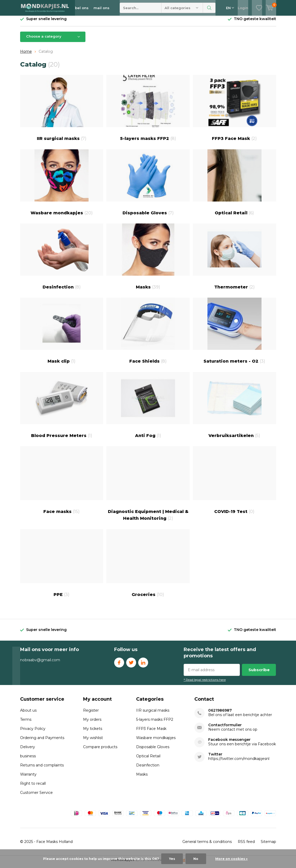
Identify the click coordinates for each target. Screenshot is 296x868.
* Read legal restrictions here (205, 684)
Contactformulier (225, 729)
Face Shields (148, 335)
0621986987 (220, 714)
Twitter (131, 665)
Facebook (119, 665)
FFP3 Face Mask (234, 112)
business (28, 760)
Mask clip (62, 335)
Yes (172, 859)
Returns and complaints (42, 769)
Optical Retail (234, 186)
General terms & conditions (207, 846)
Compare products (100, 751)
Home (26, 55)
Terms (26, 723)
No (196, 859)
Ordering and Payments (42, 742)
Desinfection (62, 260)
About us (28, 714)
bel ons (82, 8)
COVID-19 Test (234, 484)
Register (91, 714)
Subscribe (259, 674)
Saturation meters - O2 (234, 335)
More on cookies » (231, 859)
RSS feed (246, 846)
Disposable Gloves (148, 186)
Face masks (62, 484)
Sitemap (268, 846)
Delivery (28, 751)
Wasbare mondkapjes (62, 186)
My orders (92, 723)
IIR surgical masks (62, 112)
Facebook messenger (229, 744)
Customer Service (36, 796)
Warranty (28, 778)
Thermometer (234, 260)
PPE (62, 567)
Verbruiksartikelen (234, 409)
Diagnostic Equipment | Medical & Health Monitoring (148, 487)
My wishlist (93, 742)
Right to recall (33, 787)
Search (209, 8)
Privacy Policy (33, 733)
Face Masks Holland (54, 846)
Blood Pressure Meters (62, 409)
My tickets (93, 733)
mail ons (101, 8)
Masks (148, 260)
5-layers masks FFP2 (148, 112)
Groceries (148, 567)
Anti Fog (148, 409)
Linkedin (143, 665)
